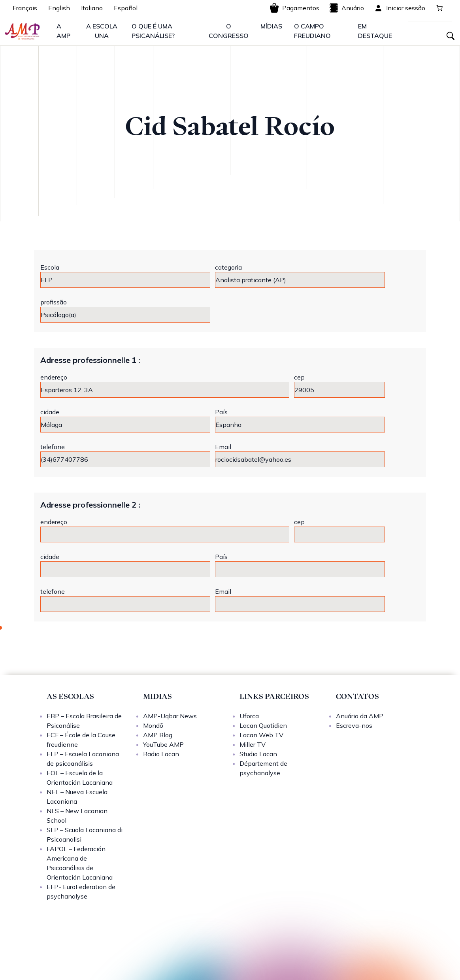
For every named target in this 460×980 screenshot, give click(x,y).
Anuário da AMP (360, 716)
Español (126, 8)
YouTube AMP (163, 744)
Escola (50, 267)
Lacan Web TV (261, 735)
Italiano (92, 8)
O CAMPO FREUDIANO (312, 31)
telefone (53, 447)
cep (299, 377)
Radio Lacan (161, 754)
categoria (228, 267)
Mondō (153, 725)
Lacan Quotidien (263, 725)
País (221, 412)
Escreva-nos (354, 725)
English (59, 8)
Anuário (346, 8)
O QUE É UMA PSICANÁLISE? (153, 31)
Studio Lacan (258, 754)
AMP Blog (158, 735)
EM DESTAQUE (375, 31)
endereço (54, 377)
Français (25, 8)
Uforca (249, 716)
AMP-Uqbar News (170, 716)
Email (223, 447)
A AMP (63, 31)
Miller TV (253, 744)
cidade (50, 412)
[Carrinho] (439, 8)
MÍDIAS (271, 26)
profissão (54, 302)
